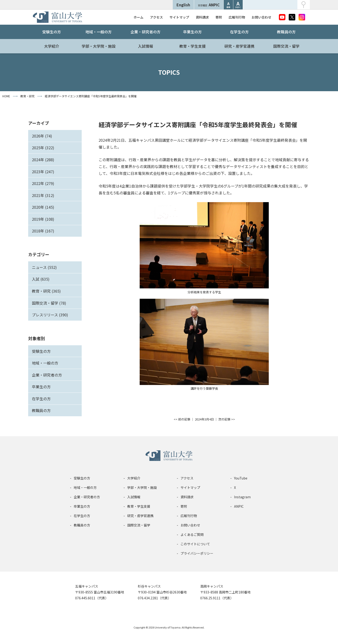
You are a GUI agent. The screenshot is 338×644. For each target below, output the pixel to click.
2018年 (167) (43, 231)
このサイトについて (195, 544)
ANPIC (209, 5)
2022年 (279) (43, 183)
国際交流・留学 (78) (49, 303)
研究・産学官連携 (239, 46)
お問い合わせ (261, 17)
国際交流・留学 (286, 46)
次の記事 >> (227, 419)
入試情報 (146, 46)
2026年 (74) (42, 136)
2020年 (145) (43, 207)
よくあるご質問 (192, 534)
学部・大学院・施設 (99, 46)
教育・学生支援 (192, 46)
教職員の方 (286, 32)
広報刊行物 (237, 17)
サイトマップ (179, 17)
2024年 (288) (43, 160)
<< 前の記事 (182, 419)
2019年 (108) (43, 219)
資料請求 (202, 17)
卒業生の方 (192, 32)
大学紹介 (52, 46)
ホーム (138, 17)
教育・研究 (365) (46, 291)
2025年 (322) (43, 148)
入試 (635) (41, 279)
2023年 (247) (43, 172)
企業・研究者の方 (146, 32)
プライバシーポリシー (197, 553)
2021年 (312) (43, 195)
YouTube (241, 478)
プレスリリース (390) (50, 315)
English (183, 5)
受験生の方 (52, 32)
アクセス (156, 17)
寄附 (219, 17)
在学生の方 (239, 32)
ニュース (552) (44, 267)
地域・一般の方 (99, 32)
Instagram (242, 497)
